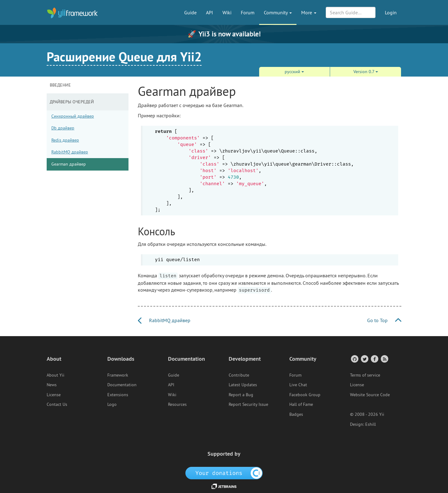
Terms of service (365, 375)
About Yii (56, 375)
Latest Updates (243, 385)
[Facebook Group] (374, 359)
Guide (190, 12)
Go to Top (384, 320)
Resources (177, 404)
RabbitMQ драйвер (70, 152)
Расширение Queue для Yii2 (124, 57)
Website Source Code (370, 395)
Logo (112, 404)
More (309, 12)
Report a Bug (241, 395)
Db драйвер (63, 128)
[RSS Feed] (384, 359)
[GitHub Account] (354, 359)
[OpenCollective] (224, 473)
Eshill (371, 424)
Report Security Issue (248, 404)
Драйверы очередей (72, 102)
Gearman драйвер (69, 164)
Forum (248, 12)
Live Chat (298, 385)
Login (391, 12)
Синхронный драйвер (73, 116)
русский (294, 72)
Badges (296, 414)
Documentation (122, 385)
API (210, 12)
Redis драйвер (65, 140)
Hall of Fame (301, 404)
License (54, 395)
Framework (118, 375)
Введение (60, 85)
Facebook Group (305, 395)
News (52, 385)
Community (278, 12)
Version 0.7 (366, 72)
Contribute (239, 375)
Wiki (227, 12)
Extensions (118, 395)
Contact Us (57, 404)
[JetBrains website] (224, 486)
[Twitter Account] (364, 359)
